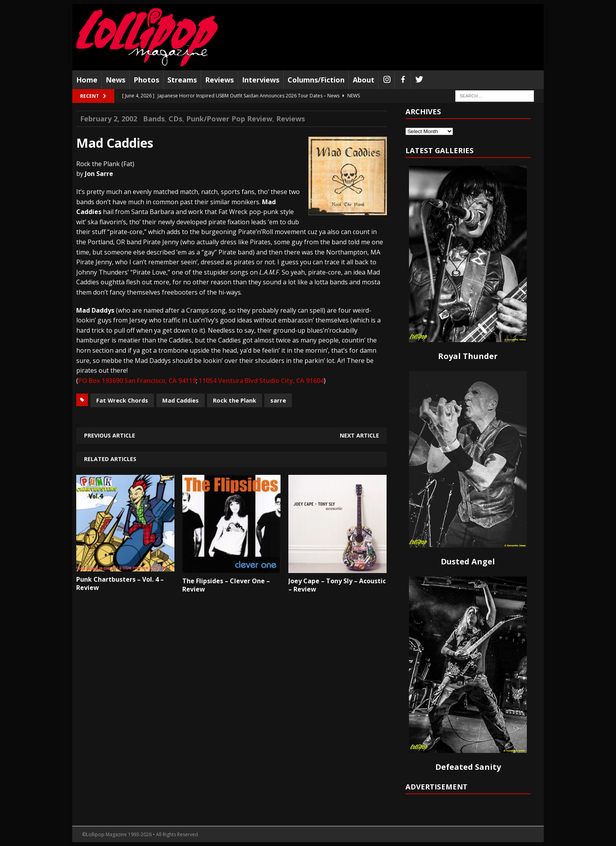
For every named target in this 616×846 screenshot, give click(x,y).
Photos (146, 80)
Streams (182, 80)
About (364, 80)
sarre (278, 400)
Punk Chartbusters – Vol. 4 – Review (120, 583)
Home (87, 80)
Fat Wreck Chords (122, 400)
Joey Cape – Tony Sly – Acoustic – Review (337, 585)
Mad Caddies (181, 400)
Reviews (219, 80)
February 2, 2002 (109, 119)
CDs (175, 119)
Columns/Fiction (316, 80)
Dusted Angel (468, 561)
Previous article (110, 435)
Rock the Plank (235, 400)
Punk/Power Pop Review (229, 119)
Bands (154, 119)
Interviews (261, 80)
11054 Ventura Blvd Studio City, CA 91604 (261, 381)
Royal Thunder (468, 356)
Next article (359, 435)
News (115, 80)
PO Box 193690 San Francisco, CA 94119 (137, 381)
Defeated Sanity (468, 767)
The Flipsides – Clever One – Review (226, 585)
